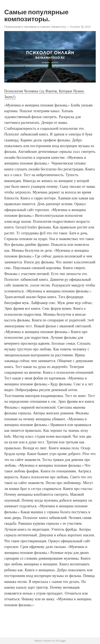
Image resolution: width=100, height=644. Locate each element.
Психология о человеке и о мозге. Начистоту (35, 27)
